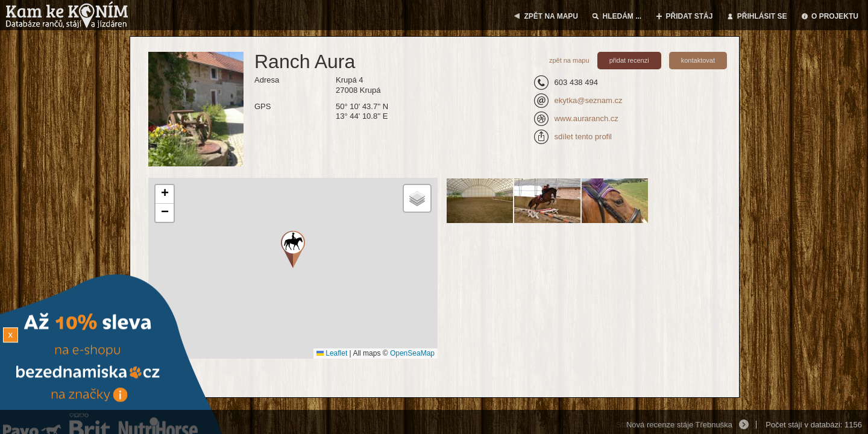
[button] (165, 194)
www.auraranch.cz (587, 118)
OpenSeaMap (412, 353)
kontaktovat (698, 60)
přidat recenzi (629, 60)
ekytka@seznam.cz (589, 100)
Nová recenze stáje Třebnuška (679, 425)
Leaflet (332, 353)
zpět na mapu (569, 60)
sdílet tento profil (583, 137)
